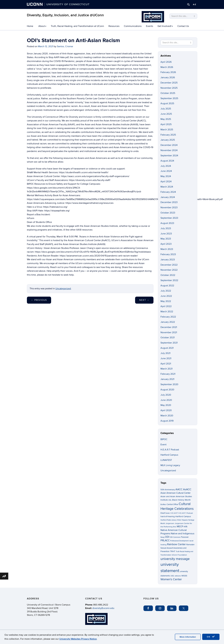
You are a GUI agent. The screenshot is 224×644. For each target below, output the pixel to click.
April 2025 (166, 124)
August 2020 (167, 390)
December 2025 (169, 83)
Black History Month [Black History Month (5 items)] (181, 500)
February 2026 (168, 72)
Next (144, 300)
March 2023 (167, 249)
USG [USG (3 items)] (172, 576)
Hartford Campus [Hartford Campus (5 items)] (183, 516)
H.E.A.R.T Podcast (170, 450)
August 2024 (167, 161)
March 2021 (166, 369)
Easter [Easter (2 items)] (168, 513)
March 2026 (167, 67)
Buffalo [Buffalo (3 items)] (163, 504)
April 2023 (166, 244)
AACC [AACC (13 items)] (179, 489)
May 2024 (166, 176)
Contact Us (183, 26)
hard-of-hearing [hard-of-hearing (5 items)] (168, 516)
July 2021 (165, 353)
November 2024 (169, 150)
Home (30, 26)
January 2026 (168, 77)
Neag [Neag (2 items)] (162, 537)
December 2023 (169, 202)
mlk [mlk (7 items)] (186, 527)
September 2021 (169, 343)
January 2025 (168, 140)
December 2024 (169, 145)
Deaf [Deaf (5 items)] (163, 513)
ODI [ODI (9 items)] (167, 537)
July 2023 (166, 228)
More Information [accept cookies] (188, 637)
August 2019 (167, 421)
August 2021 (167, 348)
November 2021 (169, 332)
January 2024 (168, 197)
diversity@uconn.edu (103, 608)
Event (163, 445)
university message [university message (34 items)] (175, 559)
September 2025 (169, 98)
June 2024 (166, 171)
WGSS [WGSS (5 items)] (184, 576)
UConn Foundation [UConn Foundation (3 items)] (179, 555)
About (42, 26)
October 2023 (168, 213)
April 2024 (166, 182)
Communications (133, 26)
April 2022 (166, 306)
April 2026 (166, 62)
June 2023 (166, 234)
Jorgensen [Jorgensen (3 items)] (170, 523)
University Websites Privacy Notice (78, 639)
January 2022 (168, 322)
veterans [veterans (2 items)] (178, 576)
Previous (39, 300)
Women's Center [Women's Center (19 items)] (171, 579)
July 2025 (166, 109)
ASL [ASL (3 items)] (170, 500)
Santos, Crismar (65, 46)
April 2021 (166, 364)
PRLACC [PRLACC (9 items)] (165, 541)
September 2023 (169, 218)
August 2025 (167, 103)
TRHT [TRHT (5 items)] (173, 551)
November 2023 (169, 208)
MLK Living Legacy (170, 465)
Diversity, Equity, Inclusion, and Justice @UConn (65, 15)
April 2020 (166, 410)
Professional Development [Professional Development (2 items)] (179, 541)
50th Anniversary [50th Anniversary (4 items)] (168, 490)
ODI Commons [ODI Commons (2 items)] (175, 537)
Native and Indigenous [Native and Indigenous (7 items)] (183, 534)
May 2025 (166, 119)
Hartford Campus (169, 455)
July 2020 (166, 395)
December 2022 (169, 265)
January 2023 (168, 260)
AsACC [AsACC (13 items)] (187, 489)
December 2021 (169, 327)
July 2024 (166, 166)
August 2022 (167, 286)
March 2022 (167, 312)
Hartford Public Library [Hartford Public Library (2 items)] (168, 520)
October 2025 (168, 93)
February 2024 (168, 192)
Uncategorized (63, 289)
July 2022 (166, 291)
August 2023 (167, 223)
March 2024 (167, 187)
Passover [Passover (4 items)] (185, 537)
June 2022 (166, 296)
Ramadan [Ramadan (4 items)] (190, 545)
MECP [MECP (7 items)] (180, 527)
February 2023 (168, 254)
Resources (114, 26)
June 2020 (166, 400)
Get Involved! (165, 26)
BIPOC (164, 439)
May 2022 (166, 301)
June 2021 (166, 358)
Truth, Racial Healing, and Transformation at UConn (77, 26)
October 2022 (168, 275)
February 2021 (168, 374)
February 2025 (168, 135)
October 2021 (168, 338)
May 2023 (166, 239)
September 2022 (169, 280)
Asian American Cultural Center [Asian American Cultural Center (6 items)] (176, 493)
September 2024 (169, 156)
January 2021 (167, 379)
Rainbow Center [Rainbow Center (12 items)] (176, 544)
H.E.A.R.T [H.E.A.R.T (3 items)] (174, 513)
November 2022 (169, 270)
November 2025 (169, 88)
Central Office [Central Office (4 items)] (172, 504)
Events (150, 26)
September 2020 (169, 384)
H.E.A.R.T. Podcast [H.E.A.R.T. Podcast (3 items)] (186, 513)
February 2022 (168, 317)
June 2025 (166, 114)
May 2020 (166, 405)
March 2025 (167, 130)
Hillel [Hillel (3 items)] (179, 520)
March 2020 (167, 416)
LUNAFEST (166, 460)
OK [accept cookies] (211, 637)
